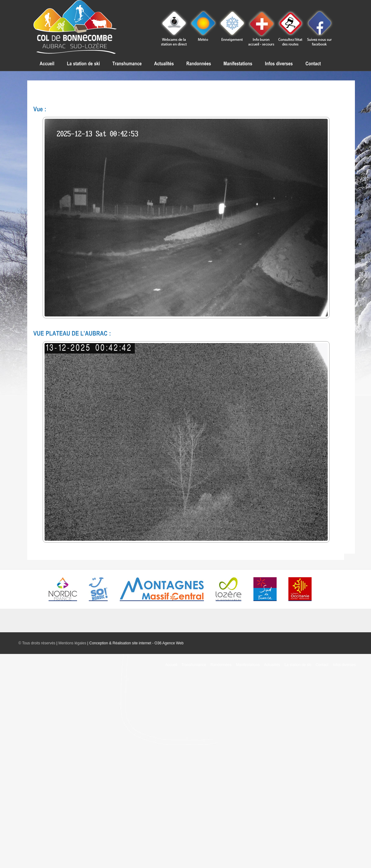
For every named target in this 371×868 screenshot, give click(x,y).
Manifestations (248, 665)
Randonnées (221, 665)
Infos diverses (344, 665)
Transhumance (194, 665)
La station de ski (298, 665)
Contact (322, 665)
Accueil (171, 665)
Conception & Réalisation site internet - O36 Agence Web (136, 643)
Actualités (272, 665)
